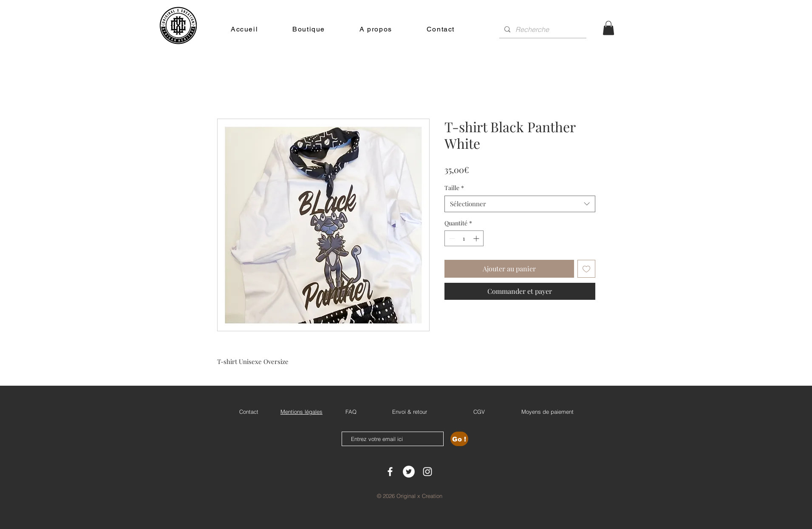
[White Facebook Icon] (390, 472)
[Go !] (459, 439)
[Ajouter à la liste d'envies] (586, 269)
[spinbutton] (464, 238)
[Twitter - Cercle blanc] (409, 472)
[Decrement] (451, 238)
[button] (608, 28)
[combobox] (520, 204)
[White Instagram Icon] (427, 472)
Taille (454, 188)
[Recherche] (542, 29)
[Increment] (477, 238)
